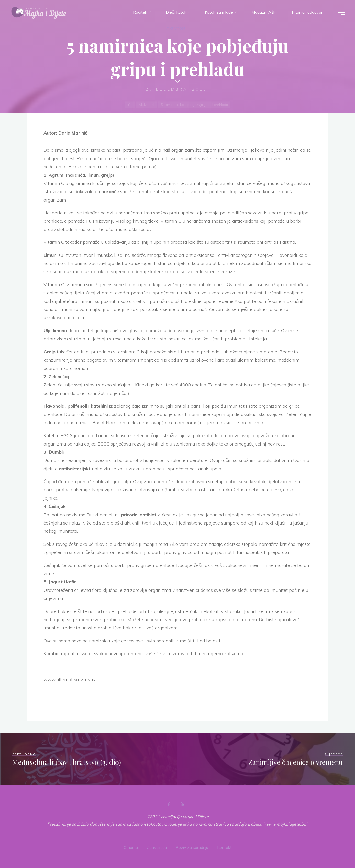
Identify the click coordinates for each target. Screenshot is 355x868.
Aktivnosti (176, 28)
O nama (131, 847)
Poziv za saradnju (192, 847)
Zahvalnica (157, 847)
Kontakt (224, 847)
